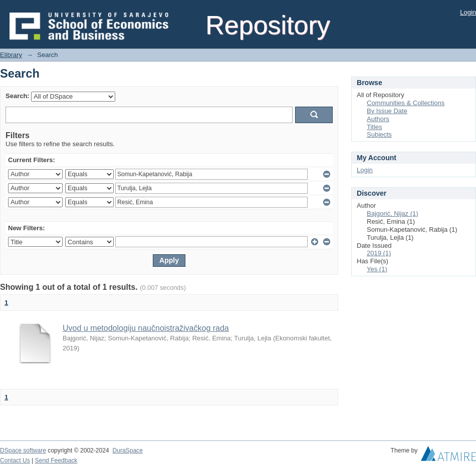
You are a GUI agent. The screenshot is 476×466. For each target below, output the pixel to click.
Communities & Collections (406, 103)
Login (468, 12)
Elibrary (11, 55)
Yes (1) (377, 269)
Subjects (379, 134)
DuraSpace (127, 450)
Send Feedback (56, 460)
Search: (18, 96)
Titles (375, 127)
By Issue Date (387, 111)
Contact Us (15, 460)
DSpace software (23, 450)
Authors (378, 119)
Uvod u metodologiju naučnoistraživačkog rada (146, 328)
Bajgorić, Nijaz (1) (393, 213)
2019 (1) (379, 253)
